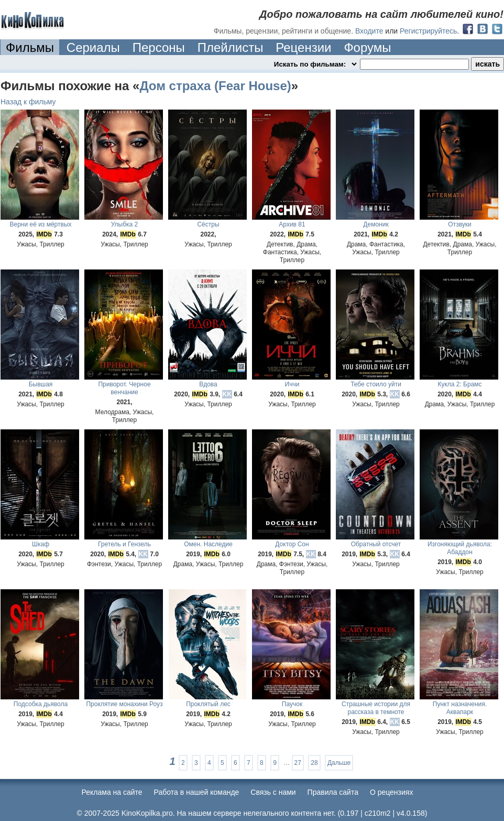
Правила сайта (333, 792)
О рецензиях (392, 792)
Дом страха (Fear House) (215, 86)
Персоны (159, 47)
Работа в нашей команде (197, 792)
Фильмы (30, 47)
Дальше (339, 763)
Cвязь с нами (273, 792)
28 (314, 763)
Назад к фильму (28, 102)
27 (298, 763)
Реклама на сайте (112, 792)
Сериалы (93, 47)
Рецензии (303, 47)
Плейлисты (231, 47)
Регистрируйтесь (428, 31)
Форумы (367, 47)
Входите (369, 31)
